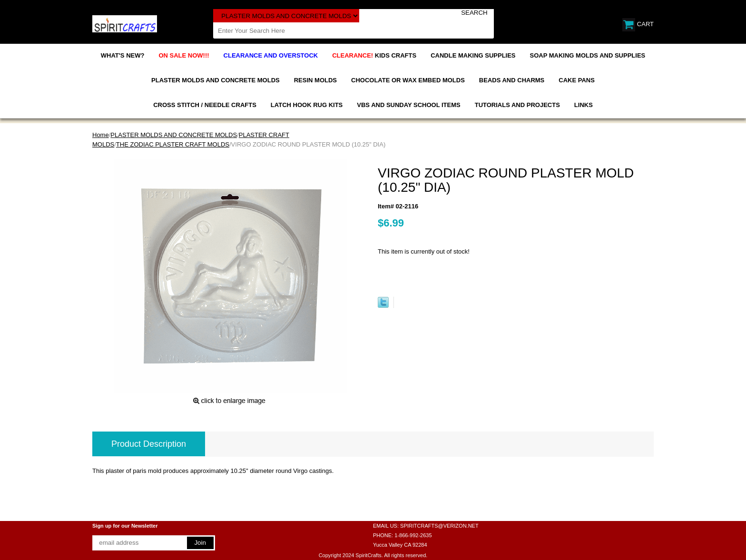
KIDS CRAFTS (374, 55)
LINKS (584, 105)
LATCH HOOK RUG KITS (307, 105)
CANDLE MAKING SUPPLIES (473, 55)
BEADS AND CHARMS (512, 80)
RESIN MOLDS (315, 80)
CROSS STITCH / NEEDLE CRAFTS (205, 105)
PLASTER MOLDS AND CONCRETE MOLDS (216, 80)
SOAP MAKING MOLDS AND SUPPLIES (588, 55)
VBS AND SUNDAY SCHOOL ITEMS (408, 105)
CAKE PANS (577, 80)
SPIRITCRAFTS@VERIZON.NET (439, 526)
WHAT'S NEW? (123, 55)
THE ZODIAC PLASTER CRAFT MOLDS (173, 144)
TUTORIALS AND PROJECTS (517, 105)
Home (101, 135)
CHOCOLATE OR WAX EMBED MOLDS (408, 80)
